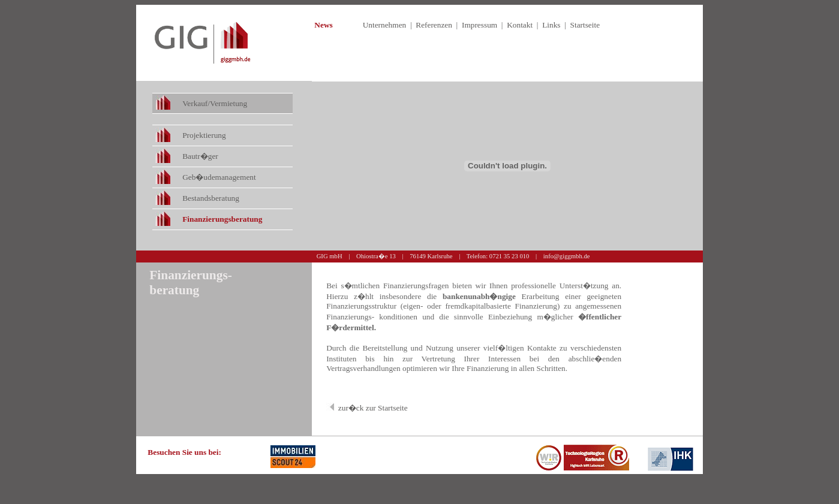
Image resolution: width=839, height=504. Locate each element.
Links (551, 25)
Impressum (479, 25)
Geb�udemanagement (219, 177)
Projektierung (204, 135)
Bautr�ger (200, 156)
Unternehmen (385, 25)
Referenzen (434, 25)
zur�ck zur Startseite (373, 408)
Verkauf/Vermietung (215, 103)
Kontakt (520, 25)
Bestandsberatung (211, 198)
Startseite (585, 25)
